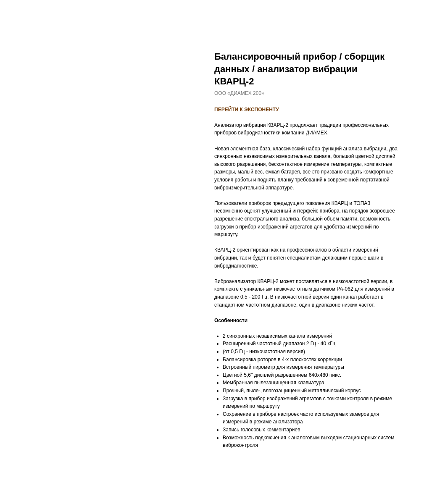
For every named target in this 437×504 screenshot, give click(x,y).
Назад (22, 12)
